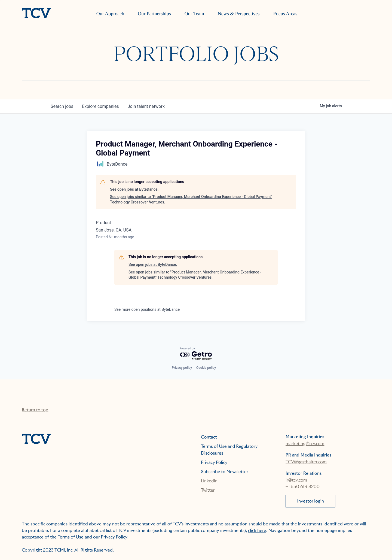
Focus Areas (285, 14)
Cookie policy (206, 368)
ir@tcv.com (296, 480)
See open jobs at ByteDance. (134, 189)
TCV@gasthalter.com (306, 462)
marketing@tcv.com (305, 444)
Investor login (311, 501)
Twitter (208, 490)
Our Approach (110, 14)
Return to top (35, 410)
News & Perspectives (239, 14)
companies (100, 106)
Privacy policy (182, 368)
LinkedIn (209, 481)
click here (257, 530)
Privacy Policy (214, 462)
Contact (209, 437)
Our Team (194, 14)
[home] (36, 14)
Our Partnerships (154, 14)
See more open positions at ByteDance (147, 309)
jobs (62, 106)
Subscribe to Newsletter (225, 472)
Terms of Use (71, 537)
